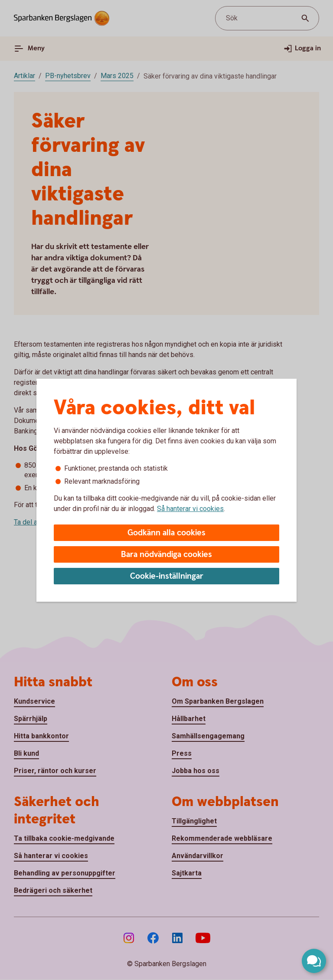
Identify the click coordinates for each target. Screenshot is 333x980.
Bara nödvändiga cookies (166, 555)
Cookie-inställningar (167, 576)
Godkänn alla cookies (166, 533)
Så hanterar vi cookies (190, 509)
